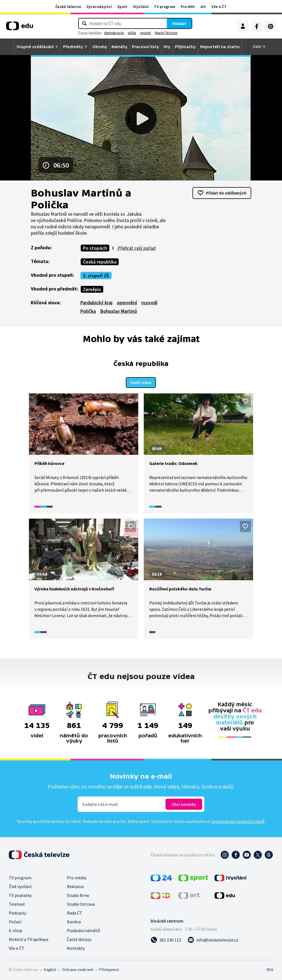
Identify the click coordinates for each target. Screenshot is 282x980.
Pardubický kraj (96, 303)
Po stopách (95, 248)
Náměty (119, 47)
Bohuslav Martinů (119, 311)
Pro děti (188, 7)
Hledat (179, 23)
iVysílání (141, 7)
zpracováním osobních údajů (238, 820)
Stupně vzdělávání (35, 47)
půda (132, 33)
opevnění (127, 303)
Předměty (73, 47)
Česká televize (68, 7)
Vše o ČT (219, 7)
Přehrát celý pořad (136, 248)
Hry (167, 47)
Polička (88, 311)
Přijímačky (185, 47)
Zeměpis (92, 289)
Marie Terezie (166, 33)
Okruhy (100, 47)
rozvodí (149, 303)
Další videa (141, 382)
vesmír (146, 33)
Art (203, 7)
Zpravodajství (99, 7)
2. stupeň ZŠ (96, 276)
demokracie (114, 33)
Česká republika (100, 262)
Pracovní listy (145, 47)
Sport (122, 7)
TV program (165, 7)
